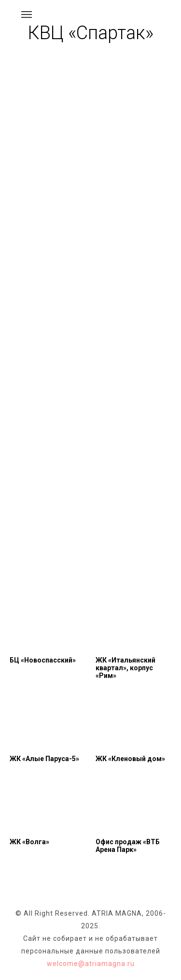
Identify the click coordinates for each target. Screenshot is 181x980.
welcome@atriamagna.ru (91, 964)
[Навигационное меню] (27, 14)
